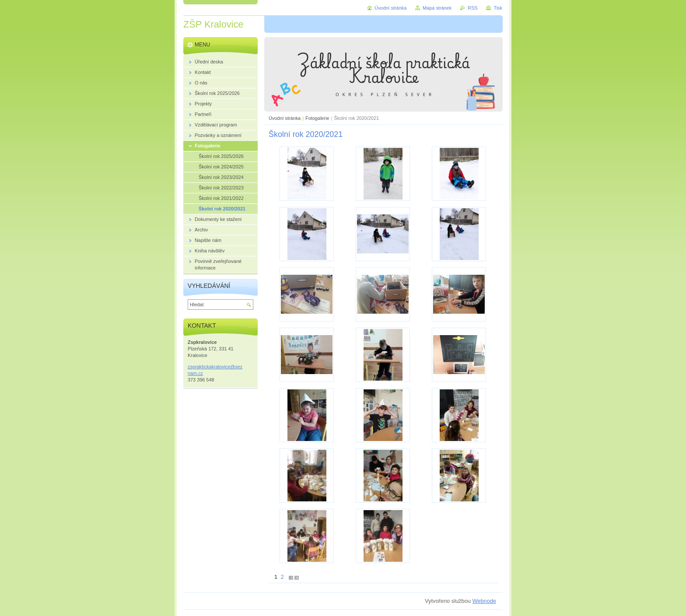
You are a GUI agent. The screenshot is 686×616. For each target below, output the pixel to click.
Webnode (484, 601)
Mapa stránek (437, 8)
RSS (472, 8)
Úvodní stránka (285, 118)
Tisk (498, 8)
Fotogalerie (317, 118)
